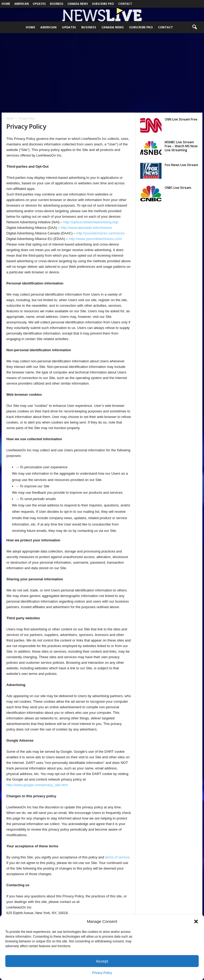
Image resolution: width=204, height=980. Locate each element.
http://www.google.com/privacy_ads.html (37, 785)
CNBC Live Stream (178, 188)
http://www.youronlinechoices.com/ (95, 239)
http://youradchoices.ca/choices (101, 233)
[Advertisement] (102, 73)
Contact (125, 4)
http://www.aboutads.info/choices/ (86, 228)
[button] (196, 921)
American (22, 4)
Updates (39, 4)
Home (6, 4)
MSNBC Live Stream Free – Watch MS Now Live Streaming (181, 146)
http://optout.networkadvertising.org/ (91, 222)
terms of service (117, 857)
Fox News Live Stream (181, 165)
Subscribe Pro (103, 4)
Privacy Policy (102, 973)
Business (57, 4)
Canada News (78, 4)
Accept (102, 961)
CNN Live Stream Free (181, 119)
